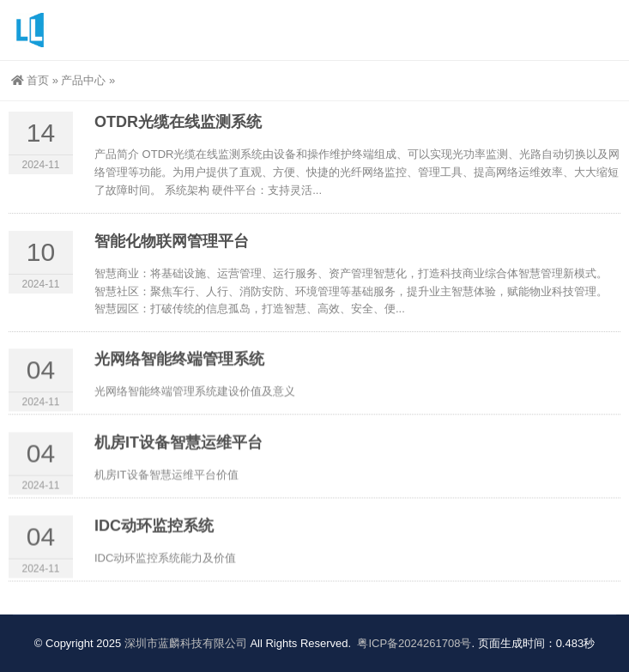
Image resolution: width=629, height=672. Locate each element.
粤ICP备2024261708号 (414, 643)
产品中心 (83, 80)
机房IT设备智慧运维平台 (178, 450)
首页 (30, 80)
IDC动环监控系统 (154, 533)
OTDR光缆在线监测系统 (178, 132)
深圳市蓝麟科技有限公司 (186, 643)
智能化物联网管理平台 (172, 251)
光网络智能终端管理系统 (179, 366)
